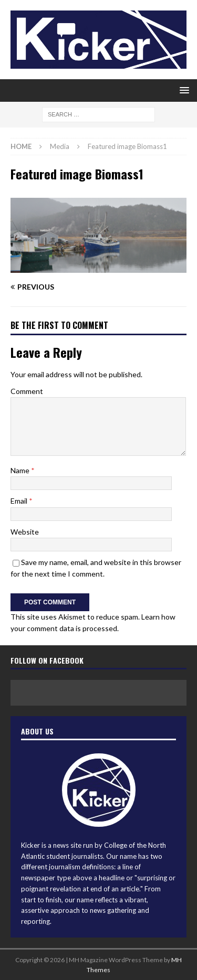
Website (25, 532)
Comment (27, 391)
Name (21, 470)
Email (20, 501)
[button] (183, 90)
